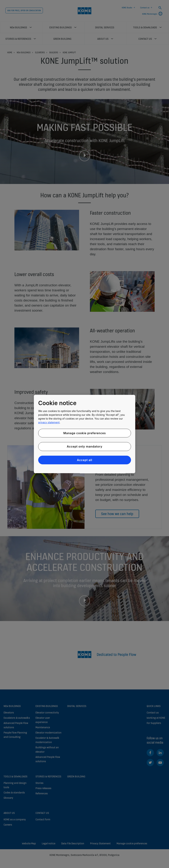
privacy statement (49, 422)
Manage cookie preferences (84, 433)
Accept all (85, 460)
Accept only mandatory (84, 446)
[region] (85, 434)
